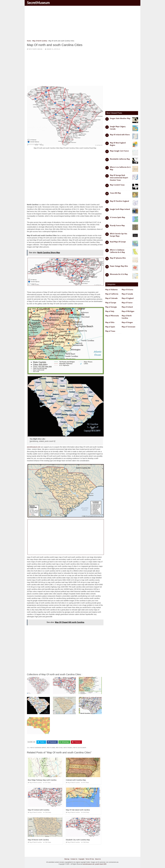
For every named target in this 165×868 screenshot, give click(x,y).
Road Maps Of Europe (118, 242)
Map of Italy (110, 311)
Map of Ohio (110, 322)
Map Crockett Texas (117, 185)
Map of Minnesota (112, 316)
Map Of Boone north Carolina (38, 840)
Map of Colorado (111, 298)
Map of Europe (111, 303)
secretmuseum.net (34, 447)
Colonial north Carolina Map (76, 780)
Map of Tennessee (129, 327)
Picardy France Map (117, 226)
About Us (98, 859)
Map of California (112, 294)
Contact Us (74, 859)
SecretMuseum (38, 3)
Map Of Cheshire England (119, 201)
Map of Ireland (127, 307)
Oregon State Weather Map (120, 118)
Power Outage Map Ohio (119, 266)
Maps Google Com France (119, 151)
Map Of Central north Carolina (39, 810)
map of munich (68, 748)
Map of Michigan (128, 311)
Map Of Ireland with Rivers (120, 135)
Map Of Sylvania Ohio (118, 258)
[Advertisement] (82, 23)
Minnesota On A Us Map (119, 274)
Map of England (128, 298)
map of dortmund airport (38, 748)
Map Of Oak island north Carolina (78, 810)
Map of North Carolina (35, 49)
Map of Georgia (111, 307)
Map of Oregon (127, 322)
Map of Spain (110, 327)
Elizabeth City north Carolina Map (78, 840)
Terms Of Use (90, 859)
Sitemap (67, 859)
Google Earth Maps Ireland (120, 209)
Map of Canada (127, 294)
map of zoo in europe (80, 748)
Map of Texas (110, 331)
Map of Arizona (127, 290)
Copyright (81, 859)
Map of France (127, 303)
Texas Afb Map (115, 193)
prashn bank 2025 (101, 864)
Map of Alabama (111, 290)
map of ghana (51, 748)
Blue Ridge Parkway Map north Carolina (42, 780)
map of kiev (59, 748)
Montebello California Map (120, 159)
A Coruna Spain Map (117, 217)
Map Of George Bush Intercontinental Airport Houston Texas (119, 178)
